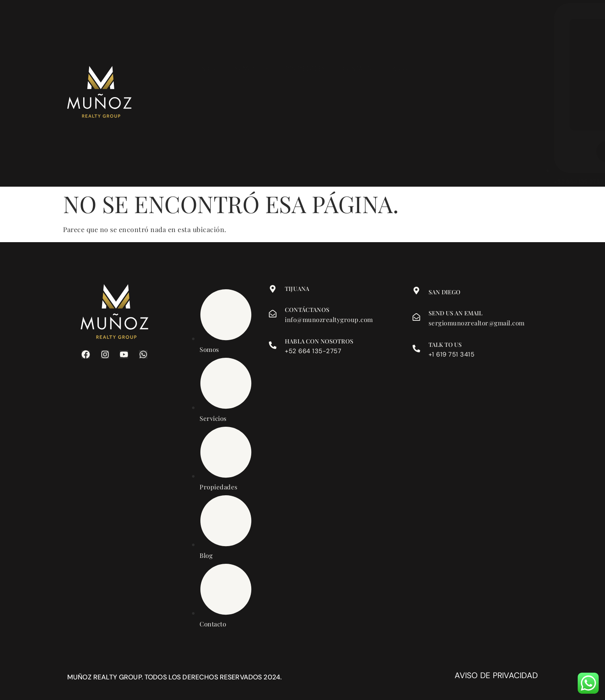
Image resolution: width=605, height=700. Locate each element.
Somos (252, 94)
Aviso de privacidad (496, 675)
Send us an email (455, 313)
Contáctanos (307, 310)
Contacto (359, 94)
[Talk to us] (416, 349)
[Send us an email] (416, 317)
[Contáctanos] (273, 314)
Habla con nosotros (319, 341)
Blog (399, 94)
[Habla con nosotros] (273, 345)
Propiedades (305, 94)
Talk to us (445, 345)
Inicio (209, 94)
